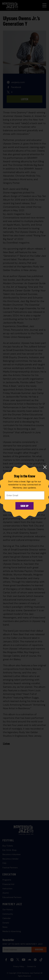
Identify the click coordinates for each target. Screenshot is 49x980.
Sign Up (24, 506)
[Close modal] (45, 467)
